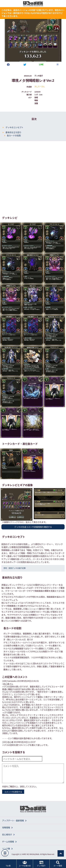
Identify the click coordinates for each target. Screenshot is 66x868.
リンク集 (7, 848)
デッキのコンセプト (14, 127)
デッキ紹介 (41, 864)
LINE (41, 64)
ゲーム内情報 (9, 842)
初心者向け (8, 834)
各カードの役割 (14, 135)
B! (58, 64)
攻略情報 (7, 827)
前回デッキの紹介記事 (17, 568)
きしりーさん (40, 87)
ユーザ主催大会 (25, 864)
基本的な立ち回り (13, 132)
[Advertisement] (33, 179)
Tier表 (8, 864)
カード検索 (58, 864)
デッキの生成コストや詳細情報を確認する (33, 527)
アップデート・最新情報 (14, 820)
